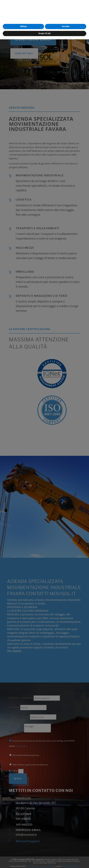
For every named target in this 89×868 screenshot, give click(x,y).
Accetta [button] (66, 855)
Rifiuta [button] (23, 855)
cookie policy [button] (62, 842)
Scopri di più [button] (45, 862)
